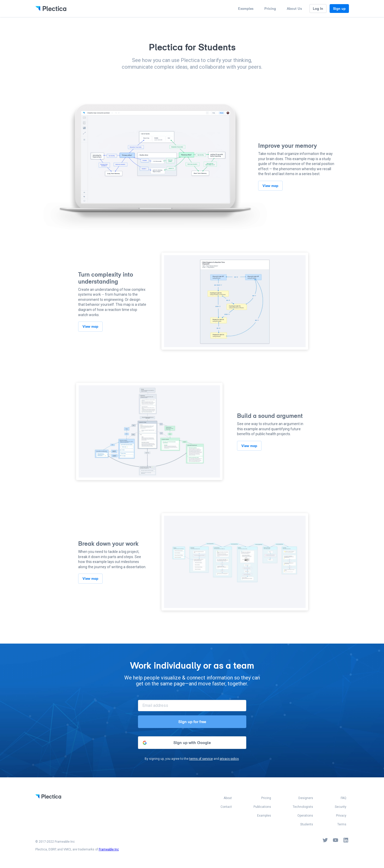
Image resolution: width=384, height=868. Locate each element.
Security (341, 807)
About (228, 798)
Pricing (270, 9)
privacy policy (229, 759)
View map (270, 186)
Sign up (339, 9)
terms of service (201, 759)
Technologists (303, 807)
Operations (305, 816)
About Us (294, 9)
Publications (262, 807)
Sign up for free (192, 722)
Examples (246, 9)
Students (307, 824)
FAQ (344, 798)
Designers (306, 798)
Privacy (341, 816)
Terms (342, 824)
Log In (318, 9)
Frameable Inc (109, 849)
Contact (226, 807)
